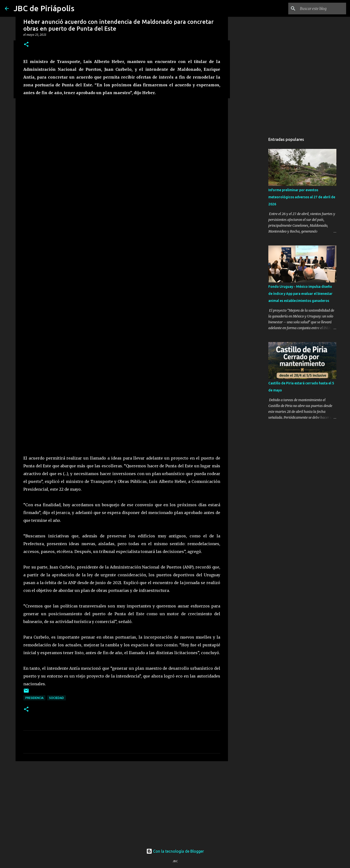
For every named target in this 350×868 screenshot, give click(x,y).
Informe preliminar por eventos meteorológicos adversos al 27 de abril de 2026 (302, 197)
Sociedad (57, 698)
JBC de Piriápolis (44, 8)
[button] (26, 45)
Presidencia (34, 698)
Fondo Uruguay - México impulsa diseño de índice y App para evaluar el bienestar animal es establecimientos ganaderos (300, 294)
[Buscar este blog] (321, 9)
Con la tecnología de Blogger (175, 851)
